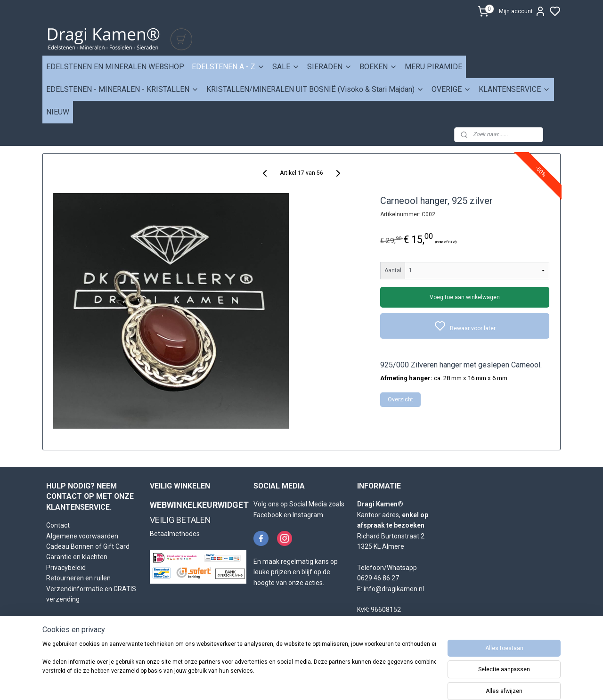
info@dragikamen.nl (394, 589)
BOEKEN (378, 67)
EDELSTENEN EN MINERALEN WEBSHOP (115, 67)
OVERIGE (451, 89)
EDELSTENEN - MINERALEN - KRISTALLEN (122, 89)
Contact (58, 525)
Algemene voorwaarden (82, 536)
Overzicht (401, 399)
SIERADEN (330, 67)
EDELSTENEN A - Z (228, 67)
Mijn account (522, 11)
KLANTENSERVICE (514, 89)
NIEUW (58, 112)
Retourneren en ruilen (78, 578)
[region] (239, 668)
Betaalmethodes (175, 534)
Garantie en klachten (77, 557)
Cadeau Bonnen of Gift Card (88, 546)
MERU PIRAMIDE (433, 67)
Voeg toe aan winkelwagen (465, 297)
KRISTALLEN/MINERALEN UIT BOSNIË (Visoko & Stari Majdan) (315, 89)
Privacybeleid (66, 568)
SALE (286, 67)
